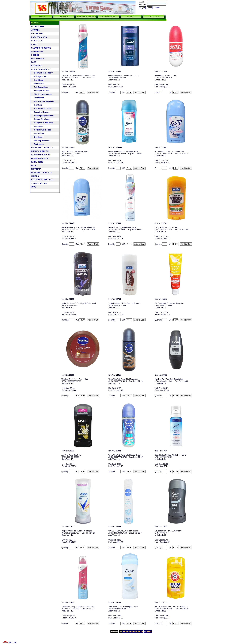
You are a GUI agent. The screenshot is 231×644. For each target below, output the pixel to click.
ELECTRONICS (38, 59)
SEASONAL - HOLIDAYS (41, 173)
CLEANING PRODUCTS (41, 48)
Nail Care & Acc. (39, 87)
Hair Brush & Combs (41, 109)
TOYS (34, 187)
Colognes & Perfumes (42, 123)
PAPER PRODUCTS (39, 158)
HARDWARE (36, 66)
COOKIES (35, 55)
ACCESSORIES (38, 27)
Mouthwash (38, 84)
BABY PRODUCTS (39, 37)
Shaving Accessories (42, 94)
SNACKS (35, 176)
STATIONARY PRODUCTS (42, 180)
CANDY (34, 44)
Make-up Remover (40, 141)
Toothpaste (37, 144)
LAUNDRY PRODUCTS (41, 155)
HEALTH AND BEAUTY (41, 69)
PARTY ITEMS (37, 162)
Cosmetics (37, 126)
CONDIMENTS (37, 52)
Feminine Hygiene (40, 112)
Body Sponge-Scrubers (43, 116)
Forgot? (157, 8)
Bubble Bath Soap (40, 119)
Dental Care (38, 133)
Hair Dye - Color (39, 76)
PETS (33, 166)
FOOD (34, 62)
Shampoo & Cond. (40, 91)
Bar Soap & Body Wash (43, 101)
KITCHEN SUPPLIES (40, 151)
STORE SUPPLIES (39, 183)
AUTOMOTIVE (37, 34)
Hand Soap (37, 80)
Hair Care (37, 105)
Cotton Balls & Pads (41, 130)
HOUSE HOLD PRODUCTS (42, 148)
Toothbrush (38, 98)
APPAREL (35, 30)
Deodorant (37, 137)
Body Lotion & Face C (42, 73)
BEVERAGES (37, 41)
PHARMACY (36, 169)
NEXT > (148, 632)
